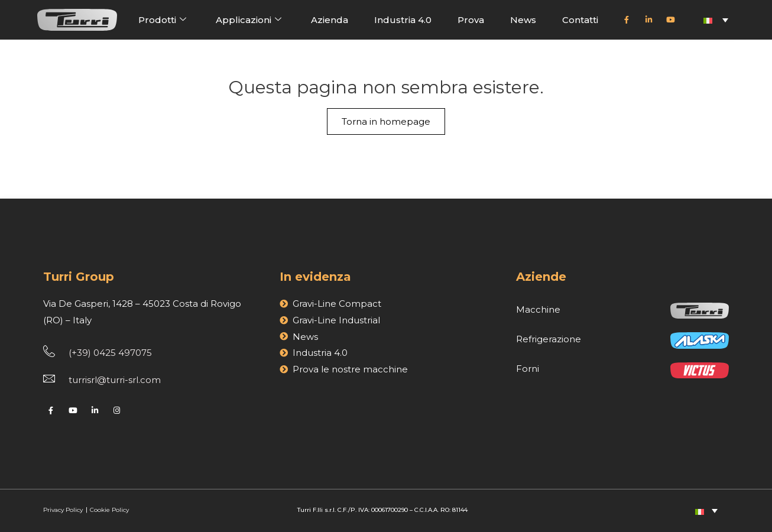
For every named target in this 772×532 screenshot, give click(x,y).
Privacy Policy (64, 510)
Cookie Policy (109, 510)
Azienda (330, 20)
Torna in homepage (386, 121)
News (523, 20)
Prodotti (162, 20)
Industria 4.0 (403, 20)
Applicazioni (249, 20)
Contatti (580, 20)
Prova (471, 20)
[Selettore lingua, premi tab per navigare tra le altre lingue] (716, 20)
